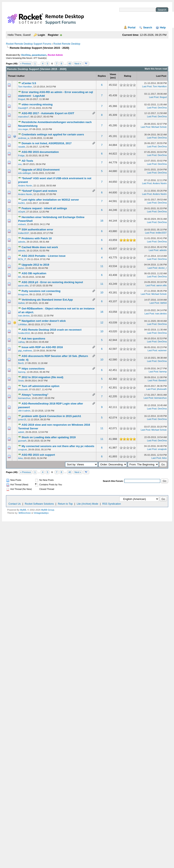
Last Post (161, 76)
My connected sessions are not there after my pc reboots (58, 446)
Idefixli (21, 303)
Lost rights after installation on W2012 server (50, 200)
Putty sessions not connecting (41, 291)
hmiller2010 (24, 333)
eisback (22, 224)
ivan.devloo (24, 316)
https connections (33, 369)
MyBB (23, 510)
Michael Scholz (159, 127)
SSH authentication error (37, 229)
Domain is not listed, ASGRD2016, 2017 (47, 143)
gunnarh (22, 441)
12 (102, 322)
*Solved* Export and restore (39, 191)
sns (20, 164)
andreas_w (24, 138)
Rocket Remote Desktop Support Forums (29, 44)
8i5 (20, 277)
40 (70, 64)
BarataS (163, 380)
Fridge (21, 156)
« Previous (26, 64)
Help (163, 27)
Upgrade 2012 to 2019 (35, 265)
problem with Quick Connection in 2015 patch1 (51, 416)
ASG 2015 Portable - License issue (44, 256)
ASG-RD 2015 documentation (40, 152)
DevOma (26, 55)
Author (21, 76)
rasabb (22, 147)
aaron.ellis (23, 286)
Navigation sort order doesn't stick (44, 321)
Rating (128, 76)
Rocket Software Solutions (39, 504)
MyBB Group (48, 510)
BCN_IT (22, 259)
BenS (21, 363)
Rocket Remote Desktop (67, 44)
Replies (102, 76)
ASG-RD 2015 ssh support (38, 455)
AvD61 (22, 203)
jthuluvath (23, 389)
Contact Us (15, 504)
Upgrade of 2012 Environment (41, 170)
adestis (22, 242)
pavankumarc (39, 55)
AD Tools (27, 161)
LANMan (23, 324)
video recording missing (37, 104)
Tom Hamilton (25, 87)
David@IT (23, 108)
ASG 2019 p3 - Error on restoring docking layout (52, 282)
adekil (21, 432)
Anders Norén (25, 186)
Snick (21, 381)
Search (148, 27)
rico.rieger (23, 129)
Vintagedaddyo (41, 513)
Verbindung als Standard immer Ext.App (47, 300)
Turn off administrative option (41, 386)
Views (113, 74)
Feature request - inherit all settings (44, 208)
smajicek (23, 450)
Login (41, 35)
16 (102, 221)
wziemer (163, 350)
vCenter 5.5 (29, 83)
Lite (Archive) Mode (87, 504)
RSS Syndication (112, 504)
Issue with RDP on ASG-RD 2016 (42, 347)
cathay (21, 342)
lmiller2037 (24, 233)
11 (102, 266)
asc (113, 78)
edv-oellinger (25, 173)
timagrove (23, 294)
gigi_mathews (25, 351)
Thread (12, 76)
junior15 (22, 419)
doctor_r (162, 268)
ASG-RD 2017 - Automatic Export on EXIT (48, 113)
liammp (22, 372)
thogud (22, 99)
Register (53, 35)
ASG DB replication (34, 273)
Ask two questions (34, 339)
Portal (132, 27)
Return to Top (65, 504)
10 (102, 292)
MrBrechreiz (25, 513)
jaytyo (21, 268)
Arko (21, 458)
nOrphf (22, 212)
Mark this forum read (156, 69)
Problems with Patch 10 (37, 238)
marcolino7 (24, 117)
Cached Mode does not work (40, 247)
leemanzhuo (24, 398)
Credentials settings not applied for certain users (53, 134)
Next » (78, 64)
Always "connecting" (35, 395)
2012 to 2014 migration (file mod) (42, 377)
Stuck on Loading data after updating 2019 (49, 437)
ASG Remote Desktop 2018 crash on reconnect (52, 330)
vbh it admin (24, 411)
